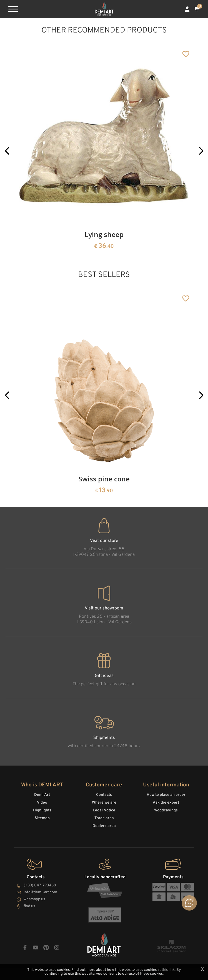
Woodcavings (166, 810)
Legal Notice (104, 810)
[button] (7, 151)
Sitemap (42, 818)
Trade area (104, 818)
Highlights (42, 810)
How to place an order (166, 795)
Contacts (104, 795)
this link (168, 970)
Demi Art (42, 795)
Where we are (104, 803)
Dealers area (104, 826)
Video (42, 803)
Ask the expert (166, 803)
